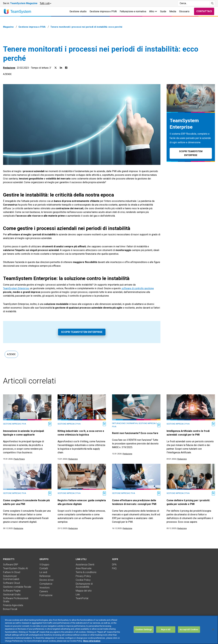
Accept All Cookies (189, 629)
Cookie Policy (83, 580)
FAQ (114, 568)
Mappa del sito (84, 591)
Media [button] (173, 11)
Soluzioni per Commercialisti (11, 578)
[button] (45, 3)
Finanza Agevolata (13, 605)
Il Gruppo (44, 565)
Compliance (46, 584)
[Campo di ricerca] (194, 3)
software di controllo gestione (138, 288)
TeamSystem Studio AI (16, 568)
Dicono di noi (46, 580)
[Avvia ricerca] (212, 3)
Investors (45, 588)
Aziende (7, 74)
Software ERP (11, 565)
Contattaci (204, 11)
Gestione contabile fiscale (17, 587)
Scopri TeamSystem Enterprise (82, 332)
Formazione (46, 595)
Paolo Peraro (19, 459)
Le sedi (43, 572)
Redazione (9, 68)
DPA (114, 565)
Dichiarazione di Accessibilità (84, 585)
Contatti (44, 568)
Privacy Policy (83, 576)
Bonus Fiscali (10, 609)
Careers (44, 591)
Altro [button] (153, 11)
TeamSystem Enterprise (16, 288)
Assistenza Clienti (85, 565)
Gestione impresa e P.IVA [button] (103, 11)
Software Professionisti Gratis (16, 600)
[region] (109, 630)
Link (78, 594)
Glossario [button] (184, 11)
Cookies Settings (144, 629)
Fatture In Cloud (12, 572)
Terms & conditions (86, 572)
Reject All (166, 629)
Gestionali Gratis (12, 594)
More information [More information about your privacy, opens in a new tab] (92, 641)
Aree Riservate (84, 568)
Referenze (45, 576)
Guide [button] (163, 11)
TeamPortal (82, 598)
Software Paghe (12, 591)
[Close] (213, 629)
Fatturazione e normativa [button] (133, 11)
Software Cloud (11, 583)
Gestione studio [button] (78, 11)
